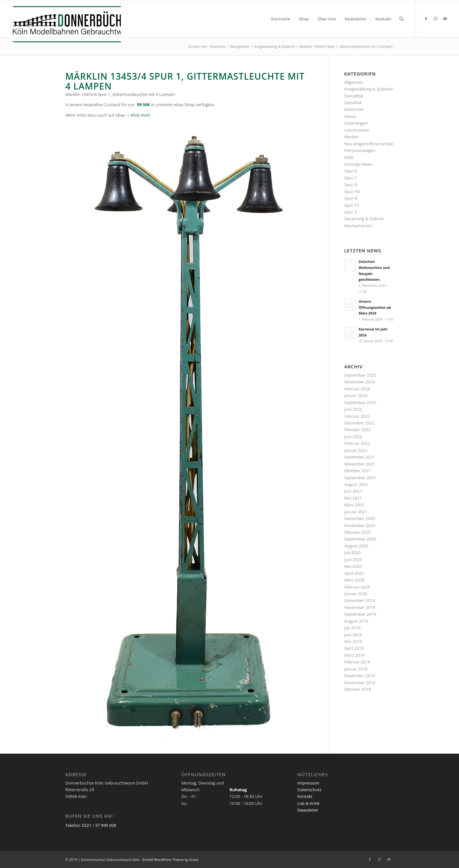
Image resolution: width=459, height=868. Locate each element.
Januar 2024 (356, 395)
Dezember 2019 (360, 600)
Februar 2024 (357, 389)
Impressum (308, 783)
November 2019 (360, 607)
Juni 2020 (353, 560)
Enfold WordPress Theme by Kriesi (171, 860)
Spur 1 (350, 178)
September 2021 (360, 478)
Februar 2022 (357, 443)
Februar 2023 (357, 416)
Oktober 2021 (357, 471)
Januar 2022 (356, 450)
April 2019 (354, 648)
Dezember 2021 (360, 457)
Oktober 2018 (357, 689)
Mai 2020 (353, 566)
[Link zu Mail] (445, 18)
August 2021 (356, 484)
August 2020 (356, 546)
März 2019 (354, 655)
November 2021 (360, 464)
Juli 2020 (352, 553)
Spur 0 (350, 171)
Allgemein (354, 82)
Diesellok (353, 103)
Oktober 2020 (357, 532)
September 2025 (360, 375)
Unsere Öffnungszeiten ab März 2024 (375, 307)
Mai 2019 (353, 641)
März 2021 (354, 505)
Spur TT (352, 205)
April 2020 (354, 573)
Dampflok (354, 96)
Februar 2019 (357, 662)
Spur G (351, 184)
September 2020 (360, 539)
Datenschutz (310, 790)
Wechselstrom (358, 226)
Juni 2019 (353, 635)
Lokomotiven (357, 130)
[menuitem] (281, 19)
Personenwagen (360, 150)
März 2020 (354, 580)
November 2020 (360, 525)
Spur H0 (352, 192)
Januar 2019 (356, 669)
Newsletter (308, 810)
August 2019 (356, 621)
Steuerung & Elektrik (364, 219)
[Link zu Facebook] (426, 18)
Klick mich (140, 115)
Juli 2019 (352, 628)
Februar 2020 (357, 587)
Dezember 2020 (360, 518)
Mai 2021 (353, 498)
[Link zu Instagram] (435, 18)
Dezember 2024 (360, 382)
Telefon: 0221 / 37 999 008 (91, 825)
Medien (352, 137)
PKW (349, 157)
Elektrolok (354, 109)
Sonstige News (358, 164)
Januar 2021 (356, 512)
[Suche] (401, 19)
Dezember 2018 (360, 676)
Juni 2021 (353, 491)
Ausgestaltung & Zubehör (369, 89)
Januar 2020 (356, 594)
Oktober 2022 (357, 430)
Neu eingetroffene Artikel (369, 144)
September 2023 (360, 402)
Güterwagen (356, 123)
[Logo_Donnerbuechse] (65, 24)
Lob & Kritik (309, 803)
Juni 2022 (353, 437)
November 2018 (360, 683)
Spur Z (350, 212)
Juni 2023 (353, 409)
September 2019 (360, 614)
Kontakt (305, 796)
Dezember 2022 (360, 423)
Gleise (350, 116)
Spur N (351, 198)
